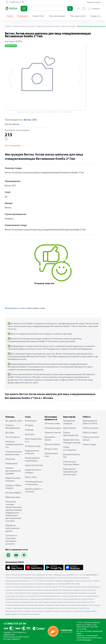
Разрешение (11, 464)
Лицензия (10, 459)
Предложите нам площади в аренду (72, 441)
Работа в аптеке (90, 428)
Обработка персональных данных (12, 528)
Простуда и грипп (78, 16)
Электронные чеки (51, 455)
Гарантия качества (34, 465)
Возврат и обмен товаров (13, 487)
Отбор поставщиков (70, 449)
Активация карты (53, 428)
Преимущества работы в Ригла (90, 422)
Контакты (30, 434)
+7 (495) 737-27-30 (15, 624)
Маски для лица (68, 26)
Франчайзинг (70, 428)
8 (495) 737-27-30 (73, 584)
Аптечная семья (52, 424)
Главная (8, 26)
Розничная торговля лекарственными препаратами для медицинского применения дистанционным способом (14, 511)
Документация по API (72, 456)
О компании (31, 421)
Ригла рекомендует (57, 16)
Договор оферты (13, 493)
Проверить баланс (50, 439)
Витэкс (16, 124)
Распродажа (23, 16)
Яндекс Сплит (38, 16)
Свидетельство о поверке (33, 471)
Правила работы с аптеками (34, 490)
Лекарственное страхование (32, 459)
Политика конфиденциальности (14, 445)
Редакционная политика (32, 452)
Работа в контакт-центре (91, 439)
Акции (10, 16)
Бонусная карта (94, 2)
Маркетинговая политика (13, 480)
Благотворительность (33, 440)
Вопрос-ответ (51, 449)
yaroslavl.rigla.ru (92, 575)
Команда (29, 430)
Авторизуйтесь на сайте (15, 308)
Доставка (10, 433)
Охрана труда (89, 445)
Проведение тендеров (69, 422)
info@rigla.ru (87, 640)
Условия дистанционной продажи (13, 471)
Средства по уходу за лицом (48, 26)
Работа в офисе (90, 433)
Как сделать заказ (14, 421)
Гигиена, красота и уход (23, 26)
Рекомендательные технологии (34, 483)
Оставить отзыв (33, 446)
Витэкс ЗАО (30, 120)
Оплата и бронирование (13, 427)
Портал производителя (71, 434)
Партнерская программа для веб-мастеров (70, 472)
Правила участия (53, 433)
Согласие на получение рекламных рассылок (11, 540)
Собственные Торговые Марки (71, 463)
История (29, 425)
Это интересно (12, 437)
